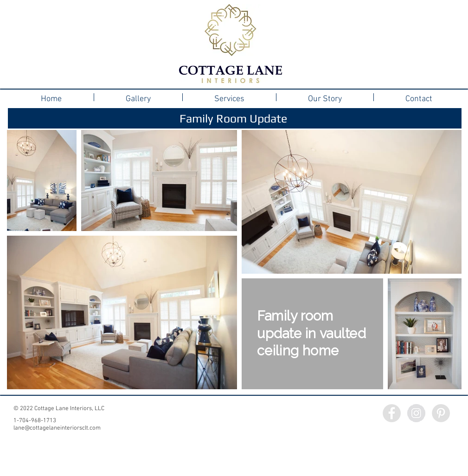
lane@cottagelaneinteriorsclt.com (57, 428)
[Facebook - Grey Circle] (392, 413)
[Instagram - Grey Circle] (416, 413)
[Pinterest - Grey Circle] (441, 413)
